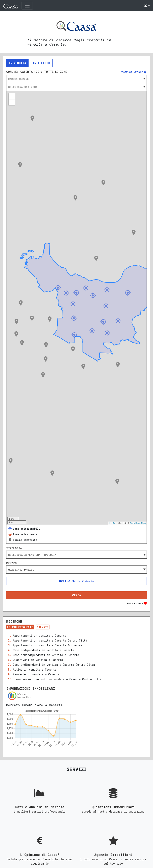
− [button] (12, 102)
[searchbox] (76, 555)
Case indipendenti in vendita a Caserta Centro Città (54, 665)
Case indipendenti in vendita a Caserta (43, 650)
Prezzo (11, 563)
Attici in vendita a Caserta (35, 669)
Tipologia (14, 548)
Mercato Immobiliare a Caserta (34, 705)
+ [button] (12, 96)
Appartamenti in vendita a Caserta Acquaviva (48, 645)
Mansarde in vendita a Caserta (36, 674)
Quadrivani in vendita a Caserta (38, 660)
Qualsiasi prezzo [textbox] (21, 570)
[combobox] (76, 79)
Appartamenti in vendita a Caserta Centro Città (50, 640)
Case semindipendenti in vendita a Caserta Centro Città (58, 679)
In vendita (17, 63)
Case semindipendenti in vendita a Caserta (46, 655)
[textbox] (76, 79)
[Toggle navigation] (27, 6)
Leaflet (113, 523)
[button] (147, 6)
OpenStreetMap (138, 523)
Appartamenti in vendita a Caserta (40, 636)
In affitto (41, 63)
